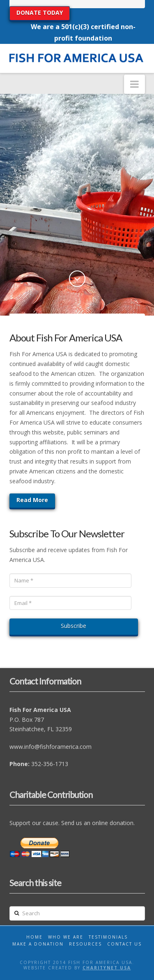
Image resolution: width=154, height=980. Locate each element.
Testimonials (108, 937)
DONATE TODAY (40, 13)
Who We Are (66, 937)
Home (34, 937)
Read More (32, 500)
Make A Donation (38, 944)
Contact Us (124, 944)
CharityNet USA (107, 968)
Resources (85, 944)
